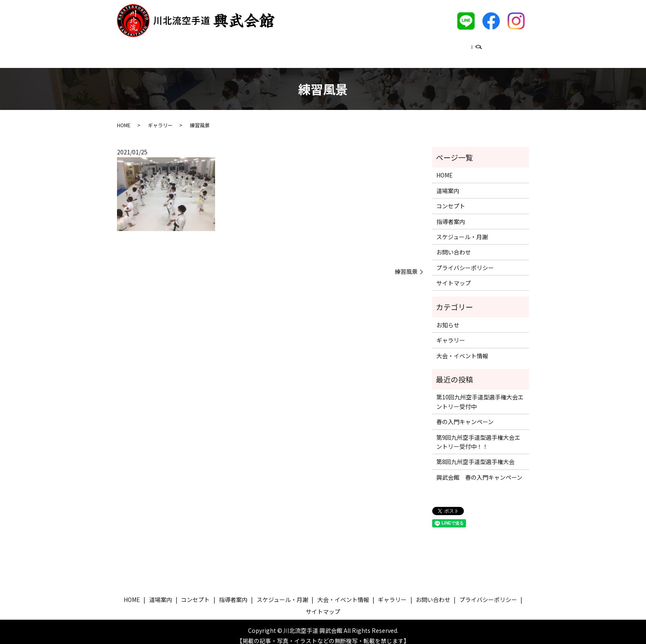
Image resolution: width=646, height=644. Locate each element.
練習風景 (406, 264)
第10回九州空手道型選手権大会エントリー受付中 (480, 394)
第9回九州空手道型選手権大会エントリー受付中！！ (478, 434)
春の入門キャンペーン (465, 414)
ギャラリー (458, 47)
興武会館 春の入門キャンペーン (479, 469)
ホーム (168, 47)
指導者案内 (285, 47)
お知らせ (448, 317)
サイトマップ (454, 275)
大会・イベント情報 (404, 47)
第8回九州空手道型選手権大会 (475, 454)
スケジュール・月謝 (338, 47)
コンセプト (242, 47)
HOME (124, 117)
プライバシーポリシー (465, 260)
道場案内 (202, 47)
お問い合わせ (454, 244)
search (487, 48)
